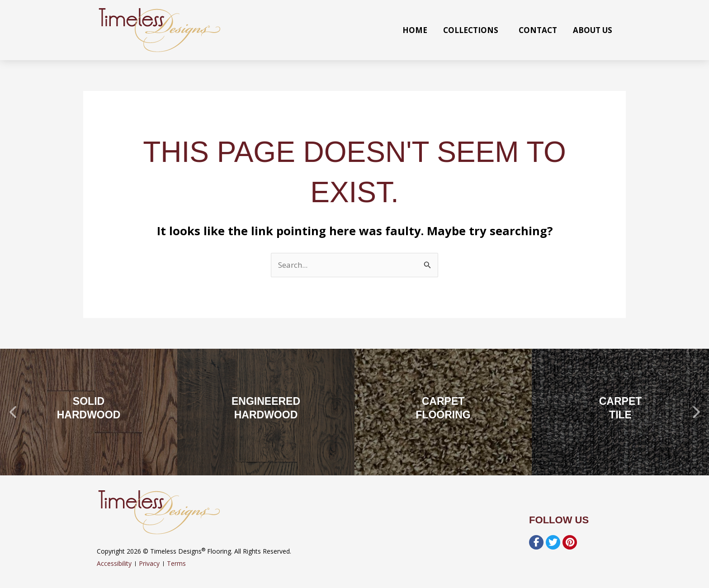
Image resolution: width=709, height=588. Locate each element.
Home (415, 30)
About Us (593, 30)
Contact (538, 30)
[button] (14, 412)
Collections (473, 30)
